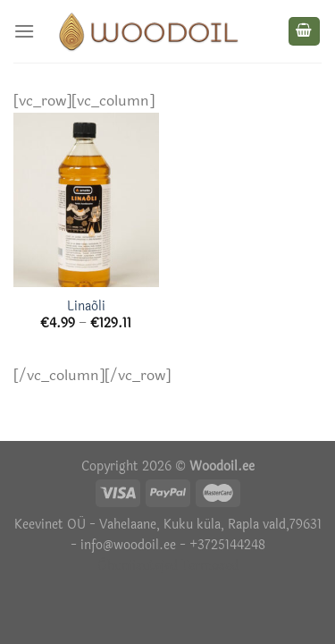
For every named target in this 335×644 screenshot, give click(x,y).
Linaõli (86, 307)
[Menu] (24, 31)
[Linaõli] (86, 200)
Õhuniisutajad (138, 566)
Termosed (208, 566)
